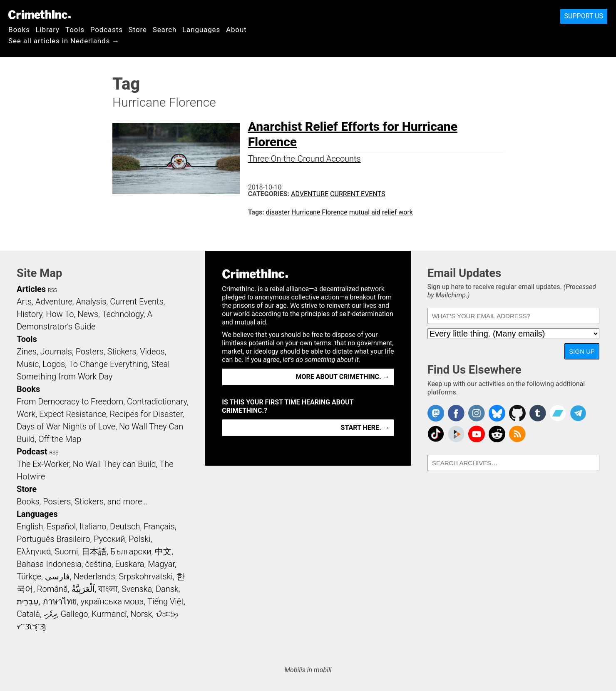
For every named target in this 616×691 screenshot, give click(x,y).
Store (138, 30)
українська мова (112, 601)
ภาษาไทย (60, 601)
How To (60, 314)
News (88, 314)
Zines (27, 352)
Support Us (584, 16)
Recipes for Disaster (146, 414)
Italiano (93, 526)
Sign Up (582, 351)
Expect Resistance (73, 414)
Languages (201, 30)
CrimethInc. (40, 15)
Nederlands (94, 576)
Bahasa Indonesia (49, 564)
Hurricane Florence (319, 212)
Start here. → (365, 428)
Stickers (122, 352)
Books (19, 30)
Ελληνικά (34, 551)
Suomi (66, 551)
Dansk (167, 589)
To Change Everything (108, 364)
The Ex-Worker (43, 464)
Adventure (310, 194)
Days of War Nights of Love (66, 427)
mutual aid (365, 212)
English (30, 526)
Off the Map (60, 439)
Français (159, 526)
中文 (163, 551)
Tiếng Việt (165, 601)
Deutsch (125, 526)
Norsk (141, 614)
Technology (123, 314)
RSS (52, 290)
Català (28, 614)
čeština (98, 564)
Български (131, 551)
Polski (139, 539)
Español (61, 526)
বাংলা (108, 589)
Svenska (137, 589)
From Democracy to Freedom (70, 402)
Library (48, 30)
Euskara (130, 564)
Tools (75, 30)
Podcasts (107, 30)
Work (26, 414)
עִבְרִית (28, 601)
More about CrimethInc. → (343, 377)
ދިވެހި (50, 614)
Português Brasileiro (53, 539)
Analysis (91, 302)
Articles (31, 289)
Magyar (161, 564)
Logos (54, 364)
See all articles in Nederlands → (64, 41)
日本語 (94, 551)
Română (52, 589)
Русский (109, 539)
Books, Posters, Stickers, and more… (82, 501)
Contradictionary (157, 402)
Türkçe (29, 576)
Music (28, 364)
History (30, 314)
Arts (24, 302)
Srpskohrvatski (146, 576)
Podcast (32, 452)
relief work (397, 212)
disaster (278, 212)
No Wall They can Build (114, 464)
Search (165, 30)
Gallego (75, 614)
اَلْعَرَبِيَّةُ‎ (83, 589)
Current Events (358, 194)
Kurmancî (109, 614)
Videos (152, 352)
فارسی (57, 576)
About (236, 30)
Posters (90, 352)
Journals (56, 352)
